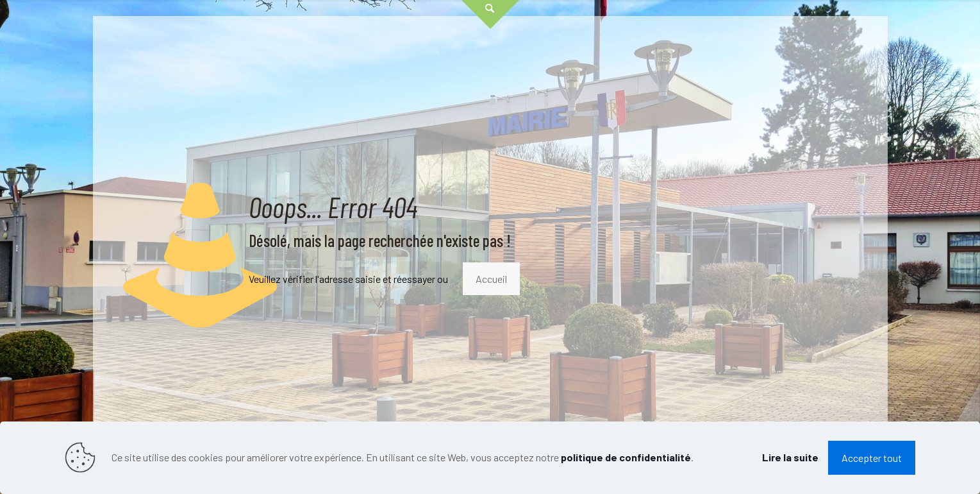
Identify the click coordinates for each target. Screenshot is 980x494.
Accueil (491, 279)
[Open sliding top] (490, 14)
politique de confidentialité (626, 457)
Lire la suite (790, 457)
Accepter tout (872, 458)
